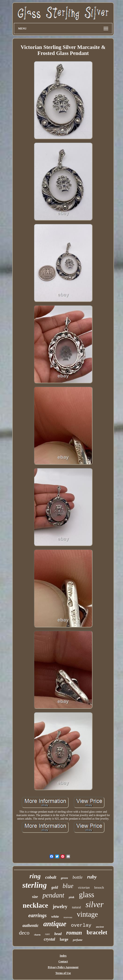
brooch (99, 887)
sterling (35, 885)
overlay (81, 925)
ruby (92, 877)
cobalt (51, 877)
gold (55, 887)
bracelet (97, 932)
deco (24, 933)
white (55, 916)
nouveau (68, 917)
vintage (87, 914)
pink (72, 897)
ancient (100, 927)
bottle (78, 877)
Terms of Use (63, 973)
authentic (31, 926)
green (64, 878)
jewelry (60, 907)
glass (86, 895)
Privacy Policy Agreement (63, 967)
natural (76, 907)
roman (74, 933)
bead (58, 934)
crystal (49, 939)
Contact (63, 961)
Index (63, 956)
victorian (84, 888)
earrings (37, 915)
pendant (53, 895)
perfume (78, 940)
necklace (35, 905)
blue (68, 886)
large (64, 939)
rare (47, 934)
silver (95, 905)
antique (55, 924)
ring (35, 876)
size (35, 897)
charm (37, 935)
